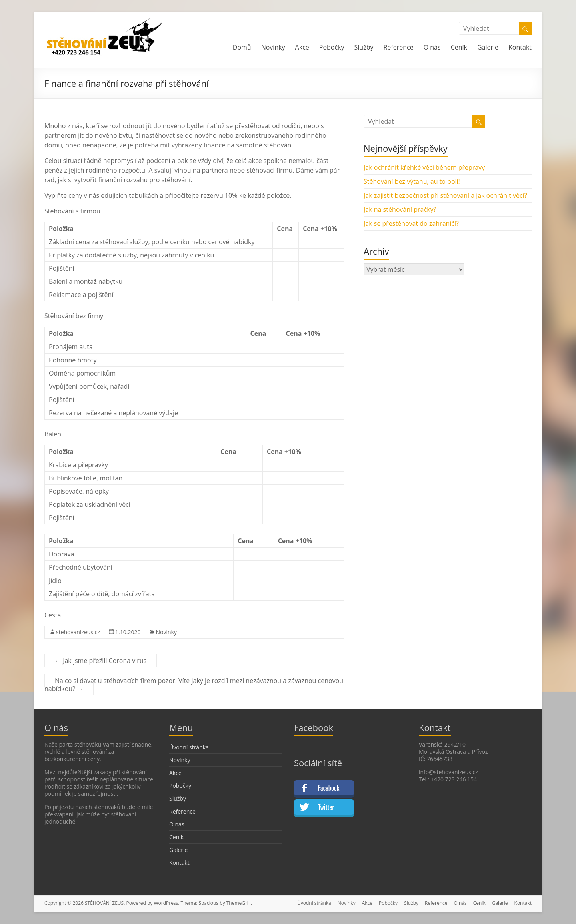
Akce (302, 47)
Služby (364, 47)
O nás (432, 47)
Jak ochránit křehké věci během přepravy (424, 167)
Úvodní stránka (189, 747)
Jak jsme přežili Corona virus (101, 661)
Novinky (273, 47)
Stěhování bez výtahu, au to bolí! (412, 181)
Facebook (329, 788)
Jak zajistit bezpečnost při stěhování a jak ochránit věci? (445, 195)
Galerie (488, 47)
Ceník (459, 47)
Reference (398, 47)
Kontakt (520, 47)
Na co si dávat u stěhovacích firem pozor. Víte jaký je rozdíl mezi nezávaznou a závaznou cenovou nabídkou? (194, 685)
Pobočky (332, 47)
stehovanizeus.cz (78, 632)
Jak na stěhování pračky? (400, 209)
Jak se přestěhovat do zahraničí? (411, 223)
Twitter (326, 807)
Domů (242, 47)
